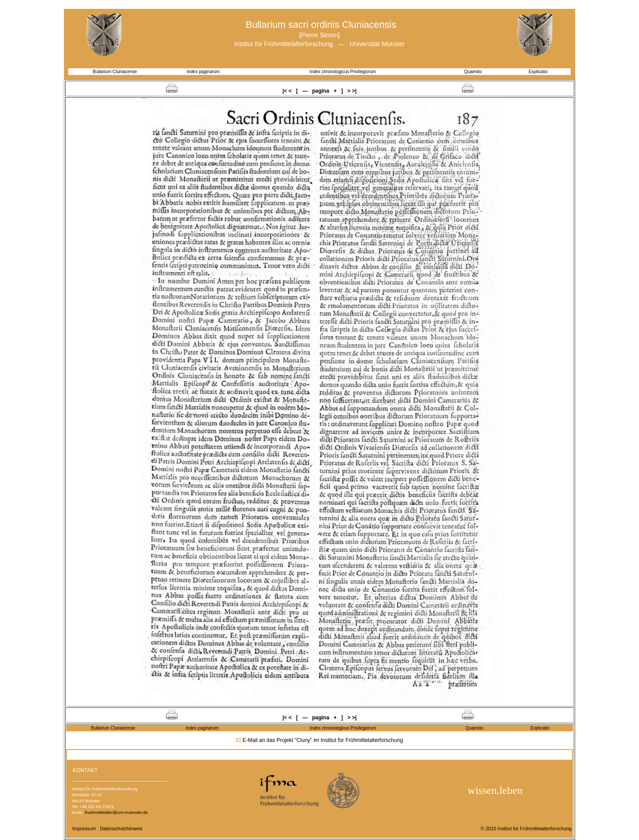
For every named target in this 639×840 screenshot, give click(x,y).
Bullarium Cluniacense (115, 72)
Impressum (84, 828)
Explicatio (538, 72)
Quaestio (473, 72)
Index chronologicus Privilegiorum (343, 72)
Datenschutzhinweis (121, 828)
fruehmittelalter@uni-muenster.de (116, 812)
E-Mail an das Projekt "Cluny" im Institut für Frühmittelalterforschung (323, 740)
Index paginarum (203, 72)
